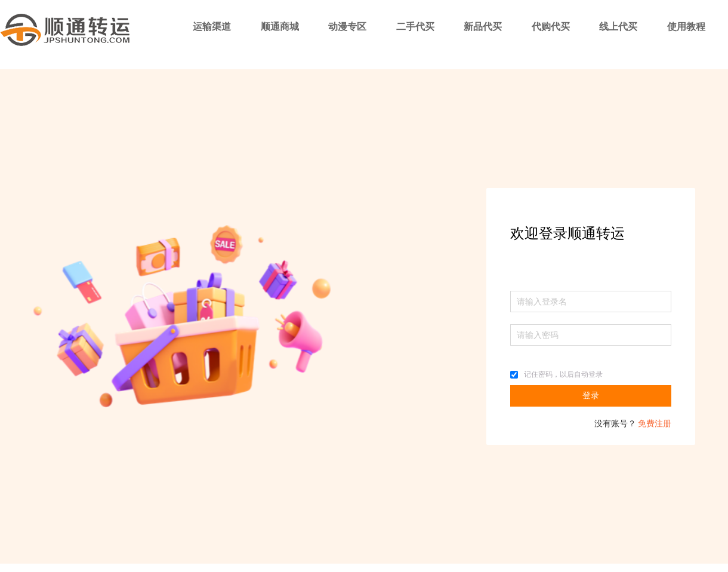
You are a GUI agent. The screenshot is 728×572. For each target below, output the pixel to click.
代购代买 (551, 27)
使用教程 (686, 27)
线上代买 (618, 27)
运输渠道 (212, 27)
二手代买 (415, 27)
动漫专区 (347, 27)
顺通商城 (280, 27)
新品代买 (483, 27)
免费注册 (655, 424)
